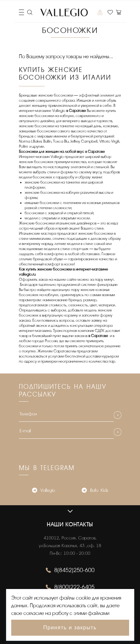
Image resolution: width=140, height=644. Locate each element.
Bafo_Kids (95, 491)
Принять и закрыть (70, 628)
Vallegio (44, 491)
